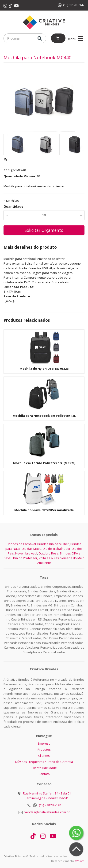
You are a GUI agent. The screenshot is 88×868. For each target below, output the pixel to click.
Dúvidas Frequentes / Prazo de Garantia (44, 762)
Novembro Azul (26, 553)
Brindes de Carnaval (21, 544)
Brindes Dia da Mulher (53, 544)
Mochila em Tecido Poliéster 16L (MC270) (44, 463)
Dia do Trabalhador (57, 549)
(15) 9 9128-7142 (50, 805)
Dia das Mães (32, 549)
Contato (44, 774)
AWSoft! (80, 861)
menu (76, 39)
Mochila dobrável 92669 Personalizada (44, 510)
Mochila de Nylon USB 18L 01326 (44, 369)
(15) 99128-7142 (71, 5)
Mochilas (12, 201)
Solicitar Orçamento (44, 230)
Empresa (44, 743)
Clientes (44, 756)
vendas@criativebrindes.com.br (47, 812)
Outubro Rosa (48, 553)
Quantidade (13, 206)
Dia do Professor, (26, 558)
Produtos (44, 750)
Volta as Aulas (49, 558)
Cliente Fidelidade (44, 768)
